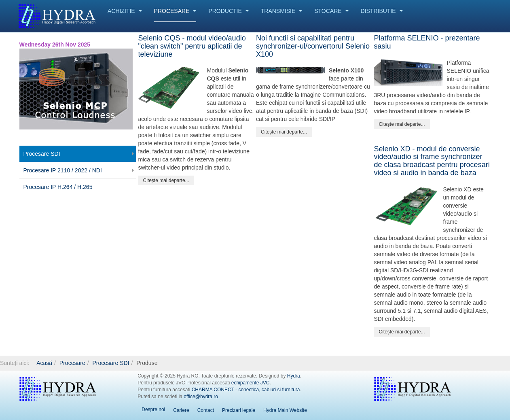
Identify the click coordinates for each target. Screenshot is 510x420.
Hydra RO (58, 389)
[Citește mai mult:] (166, 180)
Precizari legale (239, 410)
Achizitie (125, 11)
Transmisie (281, 11)
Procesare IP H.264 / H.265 (58, 187)
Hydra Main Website (285, 410)
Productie (228, 11)
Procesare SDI (42, 154)
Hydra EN (413, 389)
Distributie (382, 11)
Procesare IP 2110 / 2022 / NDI (63, 170)
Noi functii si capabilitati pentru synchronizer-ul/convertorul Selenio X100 (313, 46)
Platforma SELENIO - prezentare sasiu (427, 42)
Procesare (175, 11)
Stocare (331, 11)
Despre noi (153, 409)
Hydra (294, 376)
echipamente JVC (251, 383)
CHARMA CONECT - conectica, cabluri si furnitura (246, 390)
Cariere (181, 410)
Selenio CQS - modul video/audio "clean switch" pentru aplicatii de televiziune (192, 46)
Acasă (44, 363)
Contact (206, 410)
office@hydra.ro (201, 397)
